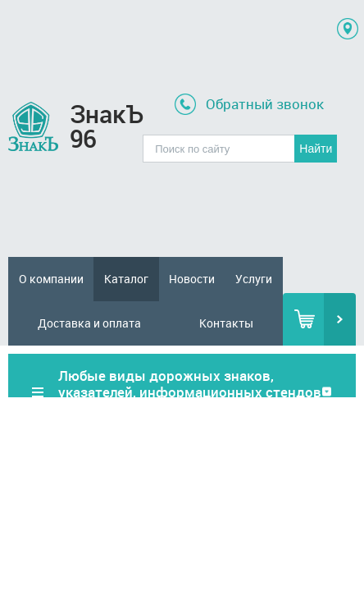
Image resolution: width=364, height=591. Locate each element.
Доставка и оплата (89, 323)
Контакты (226, 323)
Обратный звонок (265, 104)
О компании (51, 279)
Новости (192, 279)
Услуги (254, 279)
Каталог (126, 279)
